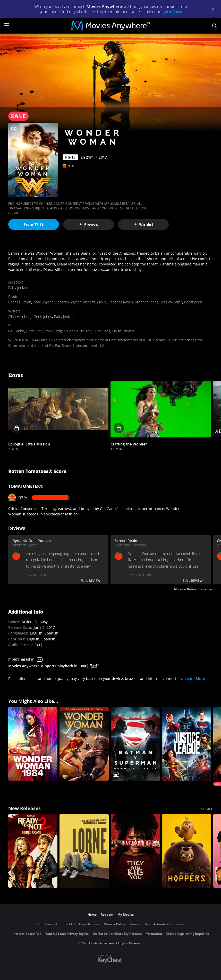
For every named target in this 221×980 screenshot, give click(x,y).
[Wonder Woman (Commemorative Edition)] (84, 744)
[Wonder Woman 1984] (33, 744)
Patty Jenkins (18, 288)
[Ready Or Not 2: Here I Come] (33, 851)
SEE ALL (207, 809)
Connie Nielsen (79, 331)
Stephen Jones (147, 302)
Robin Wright (55, 331)
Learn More (195, 679)
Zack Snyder (43, 302)
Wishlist (143, 224)
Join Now (173, 12)
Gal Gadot (16, 331)
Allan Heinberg (20, 316)
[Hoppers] (187, 851)
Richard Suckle (95, 302)
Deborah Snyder (68, 302)
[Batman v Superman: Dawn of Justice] (135, 744)
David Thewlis (123, 331)
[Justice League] (187, 744)
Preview (89, 224)
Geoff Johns (193, 302)
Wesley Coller (171, 302)
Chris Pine (34, 331)
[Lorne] (84, 851)
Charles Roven (20, 302)
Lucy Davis (102, 331)
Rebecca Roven (121, 302)
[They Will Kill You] (135, 851)
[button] (58, 409)
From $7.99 (34, 224)
